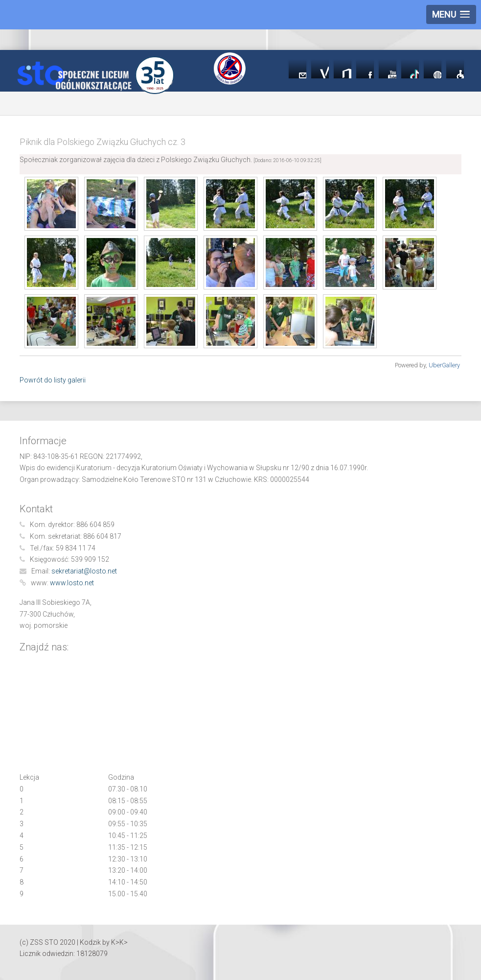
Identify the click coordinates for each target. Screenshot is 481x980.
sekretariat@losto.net (84, 571)
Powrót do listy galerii (53, 380)
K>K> (119, 942)
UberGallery (444, 365)
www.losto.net (72, 583)
